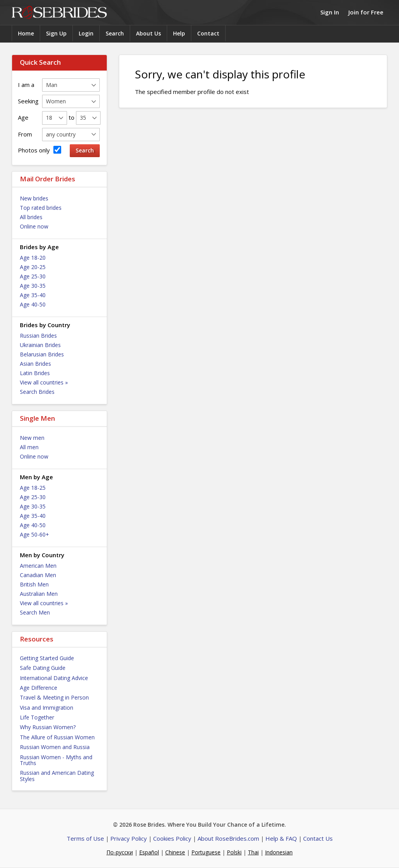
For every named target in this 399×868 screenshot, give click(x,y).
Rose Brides (59, 13)
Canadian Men (38, 575)
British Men (34, 584)
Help (179, 33)
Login (86, 33)
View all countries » (44, 382)
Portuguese (206, 852)
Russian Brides (38, 336)
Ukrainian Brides (40, 345)
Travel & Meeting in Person (54, 697)
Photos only (40, 150)
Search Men (35, 612)
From (25, 134)
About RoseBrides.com (228, 838)
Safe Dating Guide (43, 668)
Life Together (37, 717)
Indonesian (279, 852)
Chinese (175, 852)
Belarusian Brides (42, 354)
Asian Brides (35, 364)
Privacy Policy (129, 838)
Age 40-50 (33, 304)
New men (32, 438)
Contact (208, 33)
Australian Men (39, 594)
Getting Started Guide (47, 658)
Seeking (28, 101)
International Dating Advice (54, 678)
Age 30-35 (33, 286)
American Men (38, 566)
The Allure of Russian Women (57, 737)
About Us (148, 33)
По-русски (120, 852)
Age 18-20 (33, 258)
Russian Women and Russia (55, 747)
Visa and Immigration (47, 708)
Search (115, 33)
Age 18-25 (33, 488)
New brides (34, 198)
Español (149, 852)
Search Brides (37, 392)
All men (29, 447)
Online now (34, 226)
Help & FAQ (281, 838)
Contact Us (318, 838)
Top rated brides (41, 208)
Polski (234, 852)
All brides (31, 217)
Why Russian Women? (48, 727)
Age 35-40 (33, 295)
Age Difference (39, 688)
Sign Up (56, 33)
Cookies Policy (172, 838)
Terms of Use (85, 838)
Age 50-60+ (34, 534)
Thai (253, 852)
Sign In (330, 12)
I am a (26, 85)
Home (26, 33)
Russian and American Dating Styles (57, 776)
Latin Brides (35, 373)
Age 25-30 (33, 276)
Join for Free (366, 12)
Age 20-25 (33, 267)
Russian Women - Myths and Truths (56, 760)
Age (23, 117)
